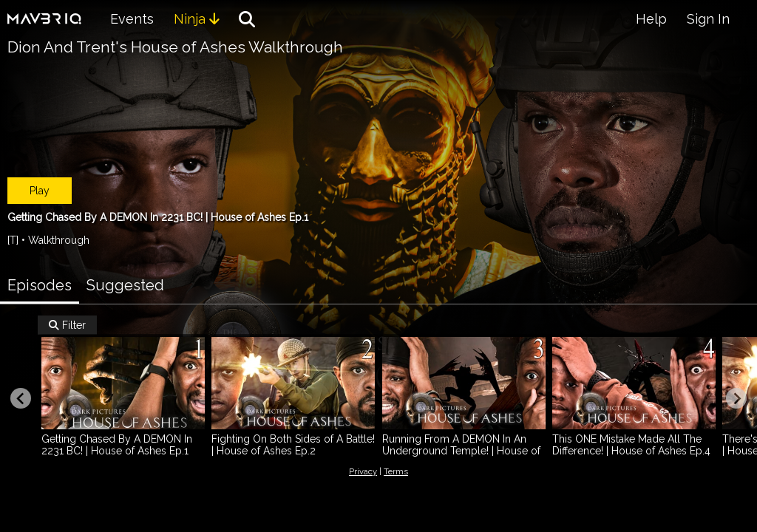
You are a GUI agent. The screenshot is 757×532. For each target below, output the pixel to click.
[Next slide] (736, 398)
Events (132, 19)
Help (651, 19)
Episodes (40, 285)
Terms (396, 471)
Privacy (363, 471)
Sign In (708, 19)
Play (40, 191)
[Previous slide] (21, 398)
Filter (67, 325)
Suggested (125, 285)
